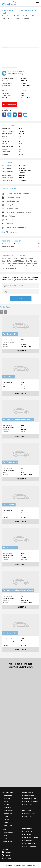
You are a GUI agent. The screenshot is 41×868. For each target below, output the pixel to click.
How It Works (7, 832)
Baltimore (6, 822)
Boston (5, 816)
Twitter (6, 855)
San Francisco (7, 810)
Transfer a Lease (29, 814)
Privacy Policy (28, 840)
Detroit (5, 804)
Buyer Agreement (29, 846)
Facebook (6, 852)
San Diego (6, 807)
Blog (4, 838)
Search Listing (28, 795)
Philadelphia (7, 813)
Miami (5, 801)
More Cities (7, 825)
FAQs (4, 835)
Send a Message (10, 104)
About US (26, 834)
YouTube (6, 859)
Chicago (5, 819)
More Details (21, 351)
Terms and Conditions (31, 837)
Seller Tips (27, 817)
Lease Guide (7, 841)
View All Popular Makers (21, 667)
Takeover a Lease (29, 798)
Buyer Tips (27, 804)
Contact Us (27, 831)
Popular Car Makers (30, 801)
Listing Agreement (30, 843)
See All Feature (9, 232)
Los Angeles (7, 795)
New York (6, 798)
